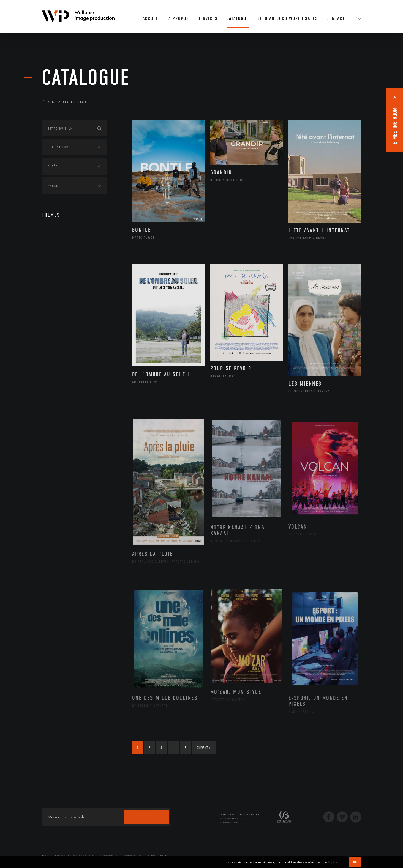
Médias (53, 302)
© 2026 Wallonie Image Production (68, 855)
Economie (55, 285)
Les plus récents (347, 97)
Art (50, 234)
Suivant (204, 748)
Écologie (55, 268)
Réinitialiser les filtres (64, 102)
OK (355, 862)
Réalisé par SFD (159, 855)
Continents (57, 251)
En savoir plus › (328, 862)
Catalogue (86, 78)
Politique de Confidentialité (121, 855)
